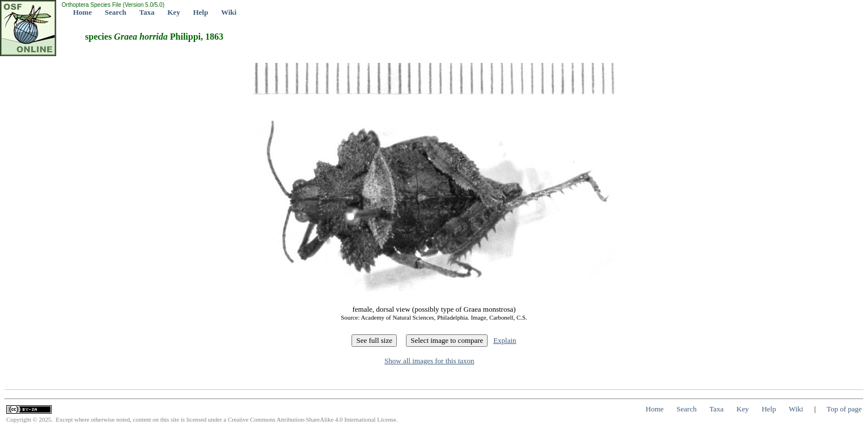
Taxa (147, 12)
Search (116, 12)
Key (173, 12)
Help (200, 12)
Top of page (844, 409)
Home (82, 12)
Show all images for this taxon (429, 361)
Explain (505, 340)
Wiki (229, 12)
